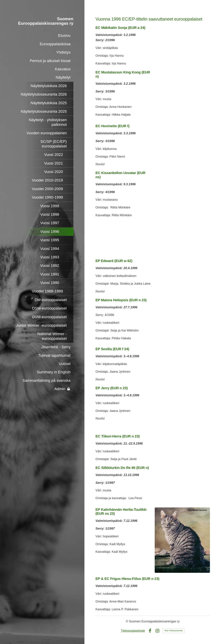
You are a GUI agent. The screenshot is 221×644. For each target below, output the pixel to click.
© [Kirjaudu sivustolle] (127, 621)
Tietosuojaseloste (133, 631)
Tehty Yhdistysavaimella (173, 631)
